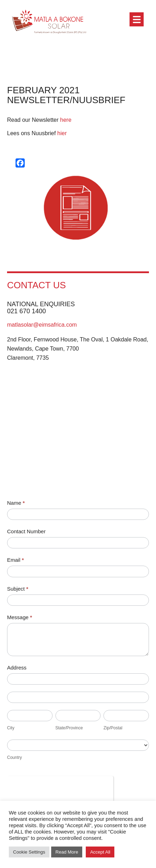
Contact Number (26, 531)
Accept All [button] (100, 852)
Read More (67, 852)
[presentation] (60, 790)
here (66, 120)
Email (16, 560)
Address (17, 668)
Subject (18, 589)
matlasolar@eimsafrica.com (42, 325)
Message (20, 617)
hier (62, 133)
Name (16, 503)
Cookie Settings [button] (29, 852)
